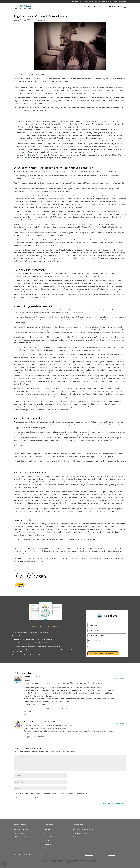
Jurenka (27, 677)
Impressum (112, 855)
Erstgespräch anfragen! (22, 830)
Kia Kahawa (21, 20)
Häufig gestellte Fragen (120, 1)
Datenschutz (89, 855)
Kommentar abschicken (113, 803)
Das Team (75, 1)
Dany (26, 158)
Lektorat (46, 833)
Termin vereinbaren (114, 7)
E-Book (46, 848)
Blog (96, 1)
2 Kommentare (42, 20)
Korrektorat (47, 837)
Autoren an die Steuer (105, 1)
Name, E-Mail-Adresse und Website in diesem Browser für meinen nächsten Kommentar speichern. (53, 793)
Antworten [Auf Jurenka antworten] (119, 678)
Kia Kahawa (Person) (85, 1)
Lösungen (97, 7)
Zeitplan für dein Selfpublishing (83, 830)
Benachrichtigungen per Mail (26, 798)
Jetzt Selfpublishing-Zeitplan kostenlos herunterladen (103, 653)
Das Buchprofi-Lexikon (80, 833)
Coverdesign (48, 844)
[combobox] (90, 641)
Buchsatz (47, 840)
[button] (4, 864)
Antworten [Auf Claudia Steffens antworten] (119, 723)
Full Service (85, 7)
